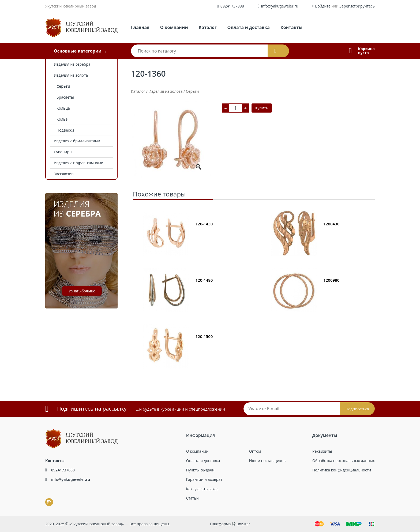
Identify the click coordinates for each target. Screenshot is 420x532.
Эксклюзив (64, 174)
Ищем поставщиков (267, 461)
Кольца (63, 108)
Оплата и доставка (249, 27)
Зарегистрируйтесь (357, 6)
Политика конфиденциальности (342, 470)
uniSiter (243, 524)
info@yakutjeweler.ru (280, 6)
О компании (174, 27)
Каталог (208, 27)
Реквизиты (322, 451)
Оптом (255, 451)
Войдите (323, 6)
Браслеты (65, 97)
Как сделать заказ (202, 489)
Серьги (63, 86)
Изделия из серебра (72, 64)
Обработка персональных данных (344, 461)
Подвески (65, 130)
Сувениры (63, 152)
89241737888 (232, 6)
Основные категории (78, 51)
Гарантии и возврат (204, 479)
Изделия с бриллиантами (77, 141)
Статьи (192, 498)
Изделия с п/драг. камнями (79, 163)
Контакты (291, 27)
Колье (62, 119)
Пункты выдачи (200, 470)
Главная (140, 27)
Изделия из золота (71, 75)
